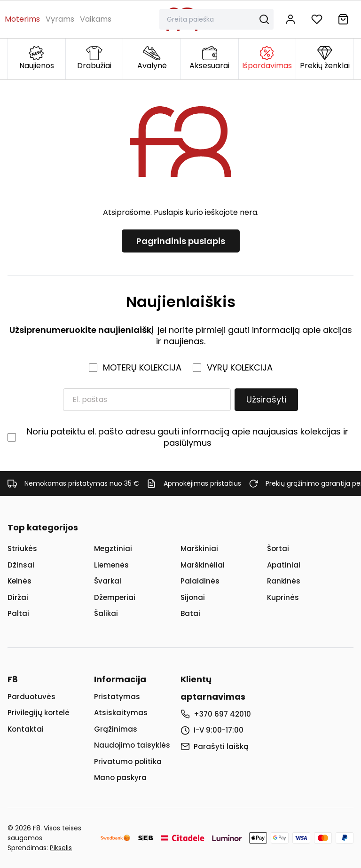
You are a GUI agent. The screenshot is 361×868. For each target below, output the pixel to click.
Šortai (278, 548)
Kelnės (20, 581)
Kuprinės (283, 597)
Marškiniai (199, 548)
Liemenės (111, 565)
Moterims (22, 19)
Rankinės (284, 581)
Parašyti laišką (221, 746)
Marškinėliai (203, 565)
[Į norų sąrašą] (317, 19)
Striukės (22, 548)
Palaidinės (200, 581)
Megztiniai (113, 548)
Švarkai (108, 581)
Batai (190, 613)
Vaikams (96, 19)
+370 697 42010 (222, 714)
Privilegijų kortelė (39, 713)
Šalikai (106, 613)
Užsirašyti (266, 399)
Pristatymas (117, 697)
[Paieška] (211, 19)
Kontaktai (26, 729)
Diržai (18, 597)
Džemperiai (115, 597)
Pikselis (61, 848)
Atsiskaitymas (121, 713)
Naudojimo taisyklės (132, 745)
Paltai (18, 613)
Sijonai (193, 597)
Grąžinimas (116, 729)
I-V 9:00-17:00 (219, 730)
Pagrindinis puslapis (181, 241)
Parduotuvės (31, 697)
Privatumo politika (128, 761)
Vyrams (60, 19)
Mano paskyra (120, 777)
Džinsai (21, 565)
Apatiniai (284, 565)
